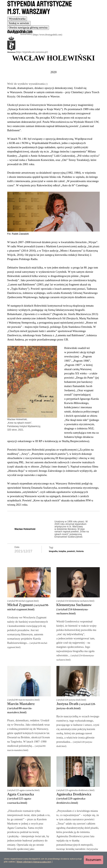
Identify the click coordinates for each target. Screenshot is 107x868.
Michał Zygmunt (20, 605)
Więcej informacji (25, 862)
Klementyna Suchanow (74, 605)
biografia (53, 551)
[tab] (17, 19)
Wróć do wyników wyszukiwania (26, 84)
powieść (71, 551)
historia (80, 551)
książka (62, 551)
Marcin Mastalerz (21, 704)
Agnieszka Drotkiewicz (74, 794)
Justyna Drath (67, 704)
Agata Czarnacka (21, 794)
